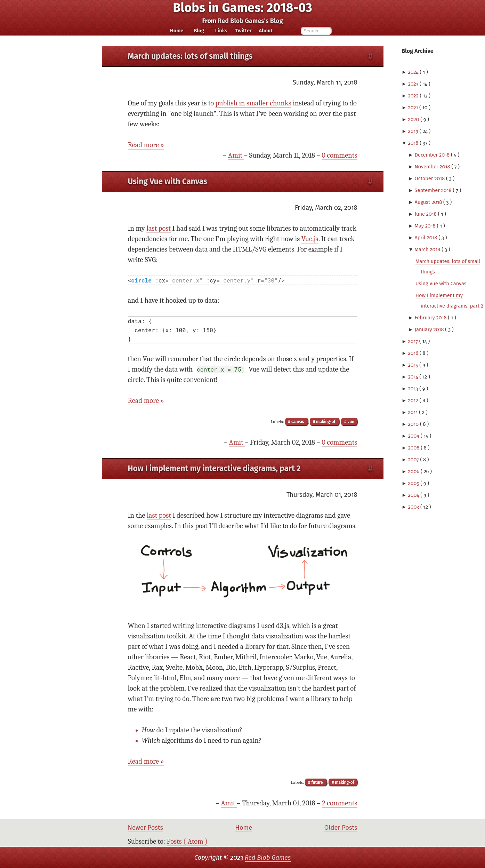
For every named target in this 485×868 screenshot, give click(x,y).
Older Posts (341, 828)
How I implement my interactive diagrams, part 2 (214, 468)
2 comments (339, 803)
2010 (414, 424)
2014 (414, 377)
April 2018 (427, 238)
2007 (414, 460)
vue (350, 422)
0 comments (339, 155)
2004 (414, 495)
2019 (414, 131)
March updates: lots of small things (190, 56)
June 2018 (426, 214)
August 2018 (429, 202)
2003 (414, 507)
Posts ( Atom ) (187, 841)
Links (221, 31)
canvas (298, 422)
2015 (414, 365)
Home (177, 31)
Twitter (244, 31)
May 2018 (426, 226)
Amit (236, 155)
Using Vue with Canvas (441, 284)
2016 (414, 353)
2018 (414, 143)
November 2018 (433, 167)
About (265, 31)
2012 (414, 400)
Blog (199, 31)
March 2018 (428, 249)
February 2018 (431, 318)
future (317, 782)
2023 (414, 84)
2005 (414, 483)
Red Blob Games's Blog (250, 21)
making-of (326, 422)
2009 (414, 436)
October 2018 (430, 178)
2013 (414, 389)
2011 (413, 412)
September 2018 (434, 190)
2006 (414, 471)
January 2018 (430, 329)
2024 (414, 72)
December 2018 (433, 155)
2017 (413, 341)
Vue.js (310, 239)
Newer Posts (145, 828)
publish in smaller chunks (253, 103)
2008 (414, 448)
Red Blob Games (268, 858)
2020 (414, 119)
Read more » (146, 145)
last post (159, 228)
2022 (414, 96)
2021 (414, 107)
